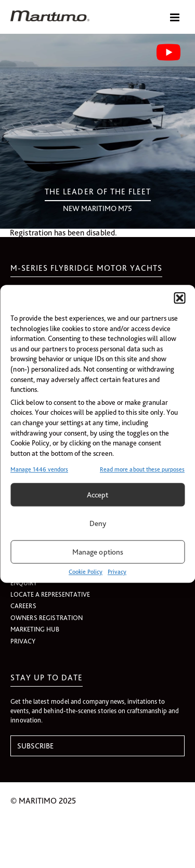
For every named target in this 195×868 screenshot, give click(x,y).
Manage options (98, 552)
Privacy (117, 572)
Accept (97, 495)
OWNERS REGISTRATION (47, 618)
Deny (98, 523)
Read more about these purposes (142, 470)
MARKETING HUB (35, 629)
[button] (179, 298)
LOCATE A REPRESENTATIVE (50, 594)
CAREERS (23, 606)
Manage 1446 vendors (39, 470)
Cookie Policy (86, 572)
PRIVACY (23, 641)
